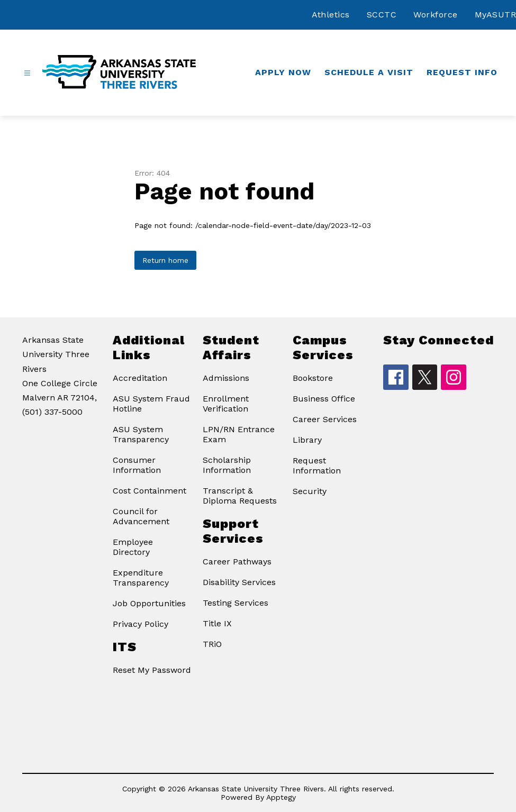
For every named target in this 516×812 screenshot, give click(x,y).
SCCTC (382, 15)
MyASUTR (496, 15)
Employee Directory (133, 547)
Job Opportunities (149, 603)
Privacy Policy (141, 624)
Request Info (462, 72)
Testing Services (236, 603)
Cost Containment (150, 491)
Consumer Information (137, 465)
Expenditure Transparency (141, 578)
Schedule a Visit (369, 72)
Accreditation (140, 378)
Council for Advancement (141, 516)
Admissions (226, 378)
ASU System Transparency (141, 434)
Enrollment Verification (226, 404)
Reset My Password (152, 670)
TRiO (212, 644)
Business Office (324, 399)
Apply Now (283, 72)
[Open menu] (27, 73)
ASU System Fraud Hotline (151, 404)
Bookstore (313, 378)
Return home (165, 260)
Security (310, 491)
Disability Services (239, 582)
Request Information (317, 466)
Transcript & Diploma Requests (240, 496)
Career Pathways (237, 562)
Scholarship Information (227, 465)
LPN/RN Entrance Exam (239, 434)
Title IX (217, 623)
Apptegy (281, 797)
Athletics (331, 15)
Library (307, 440)
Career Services (325, 419)
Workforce (436, 15)
